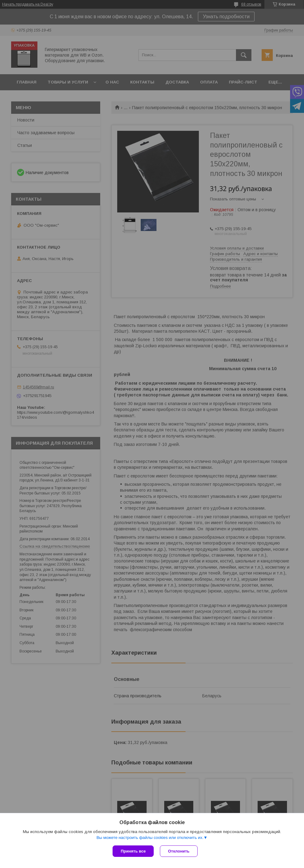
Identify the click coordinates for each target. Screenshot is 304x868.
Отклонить (179, 851)
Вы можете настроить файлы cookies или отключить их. (150, 838)
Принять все (133, 851)
